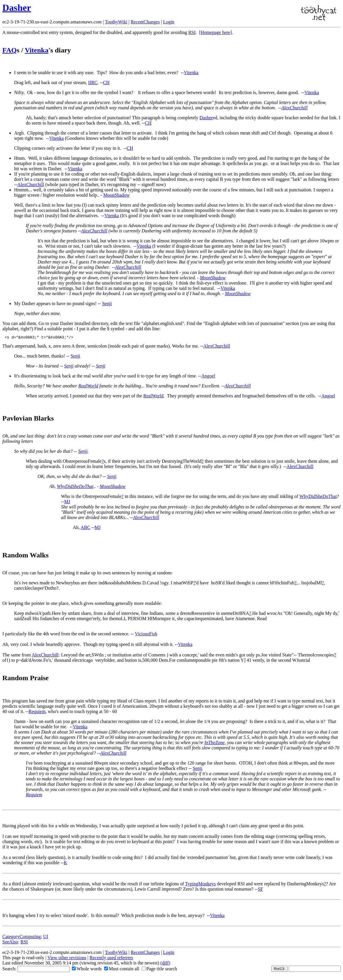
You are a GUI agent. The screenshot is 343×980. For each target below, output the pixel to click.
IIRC (93, 82)
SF (261, 890)
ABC (86, 528)
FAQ (10, 50)
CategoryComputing (22, 937)
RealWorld (88, 387)
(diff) (165, 964)
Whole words (87, 970)
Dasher (17, 8)
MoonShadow (116, 195)
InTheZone (214, 743)
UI (46, 937)
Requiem (37, 712)
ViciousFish (146, 635)
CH (106, 82)
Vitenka (36, 50)
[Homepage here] (216, 32)
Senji (107, 303)
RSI (192, 32)
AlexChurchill (294, 108)
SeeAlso (10, 943)
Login (169, 22)
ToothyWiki (116, 22)
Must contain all (122, 970)
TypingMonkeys (201, 885)
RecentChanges (145, 22)
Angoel (208, 377)
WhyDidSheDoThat (75, 487)
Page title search (159, 970)
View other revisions (67, 958)
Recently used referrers (111, 958)
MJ (67, 502)
